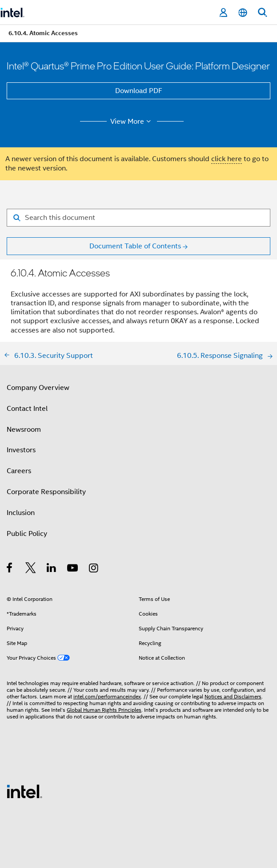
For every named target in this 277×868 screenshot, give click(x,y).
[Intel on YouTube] (73, 569)
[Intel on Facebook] (10, 569)
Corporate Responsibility (46, 492)
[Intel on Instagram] (94, 569)
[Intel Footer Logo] (24, 791)
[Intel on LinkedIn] (52, 569)
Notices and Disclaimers (233, 696)
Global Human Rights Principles (104, 710)
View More (132, 122)
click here (227, 159)
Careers (19, 471)
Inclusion (21, 513)
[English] (243, 13)
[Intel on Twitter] (31, 569)
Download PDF (139, 91)
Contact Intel (27, 409)
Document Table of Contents (135, 246)
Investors (21, 450)
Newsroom (24, 430)
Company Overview (38, 388)
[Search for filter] (138, 218)
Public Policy (27, 534)
